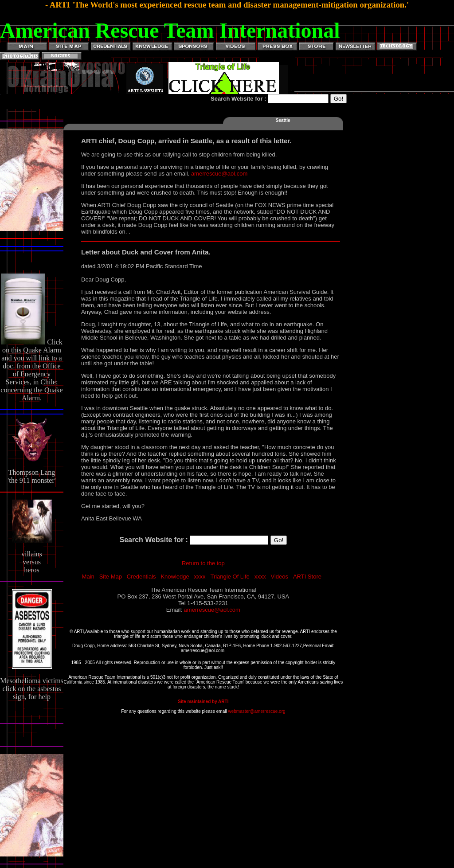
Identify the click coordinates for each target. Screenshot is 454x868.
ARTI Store (307, 577)
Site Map (111, 577)
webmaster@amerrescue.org (256, 711)
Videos (280, 577)
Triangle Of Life (230, 577)
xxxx (200, 577)
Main (88, 577)
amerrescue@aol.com (219, 174)
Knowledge (175, 577)
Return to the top (203, 563)
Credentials (141, 577)
